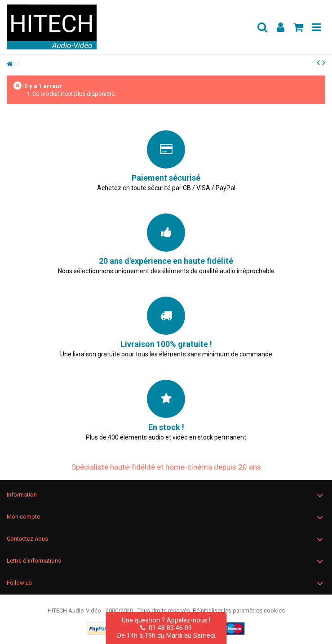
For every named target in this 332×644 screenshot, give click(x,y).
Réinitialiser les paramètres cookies (239, 611)
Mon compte (23, 517)
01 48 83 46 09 (166, 628)
